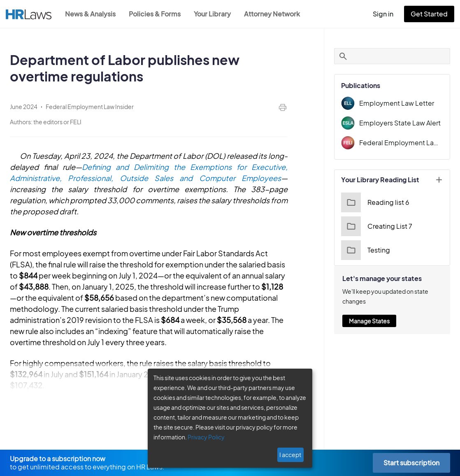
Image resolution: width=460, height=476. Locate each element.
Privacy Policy (206, 437)
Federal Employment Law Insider (401, 143)
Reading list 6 (375, 202)
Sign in (383, 14)
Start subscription (411, 463)
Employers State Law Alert (400, 123)
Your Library (212, 14)
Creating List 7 (377, 226)
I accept (290, 455)
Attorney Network (272, 14)
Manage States (369, 321)
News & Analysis (90, 14)
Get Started (429, 14)
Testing (366, 250)
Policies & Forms (155, 14)
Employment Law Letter (397, 103)
